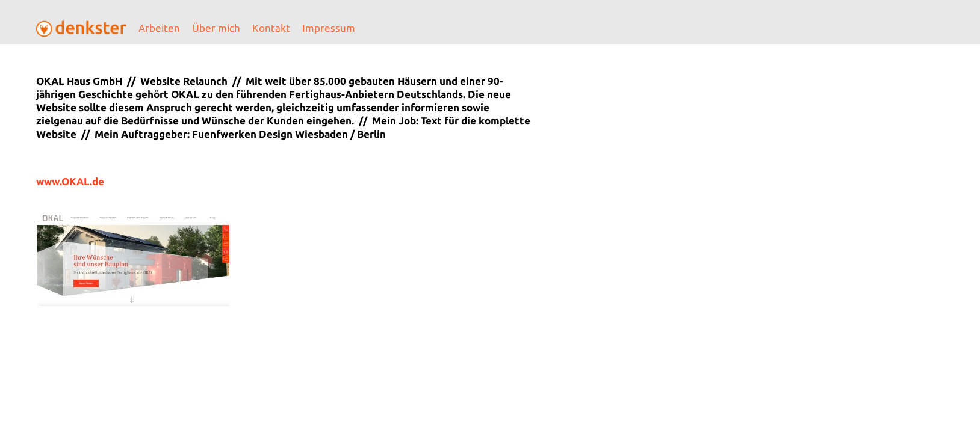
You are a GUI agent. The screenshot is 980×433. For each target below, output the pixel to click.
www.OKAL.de (70, 181)
